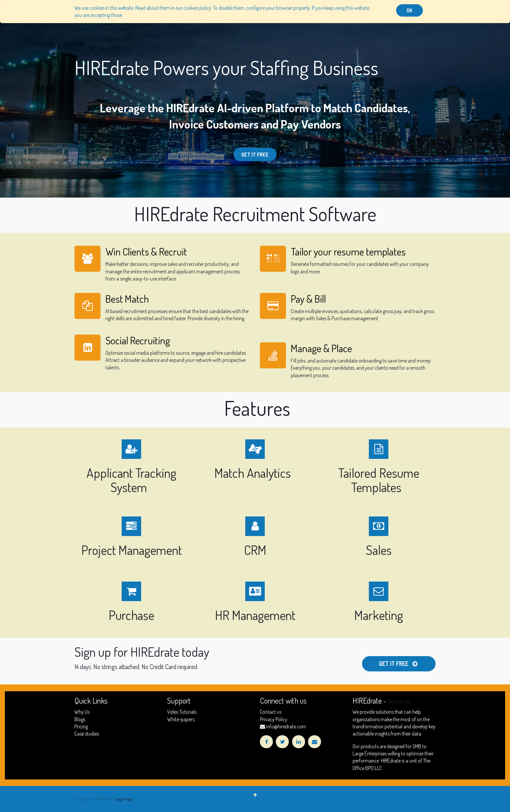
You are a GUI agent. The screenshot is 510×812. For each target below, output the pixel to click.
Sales (379, 550)
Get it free (399, 664)
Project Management (132, 550)
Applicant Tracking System (131, 480)
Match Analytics (254, 473)
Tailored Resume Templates (379, 480)
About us (399, 701)
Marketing (379, 615)
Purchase (131, 615)
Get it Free (255, 155)
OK (409, 10)
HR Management (255, 615)
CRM (255, 550)
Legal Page (124, 799)
